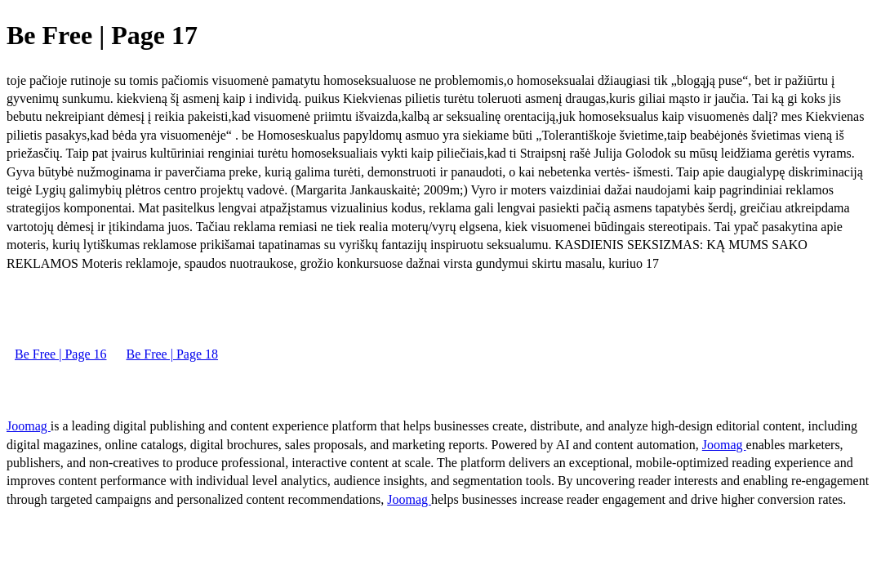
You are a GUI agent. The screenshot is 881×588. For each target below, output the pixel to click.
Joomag (29, 426)
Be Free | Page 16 (61, 354)
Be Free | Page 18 (173, 354)
